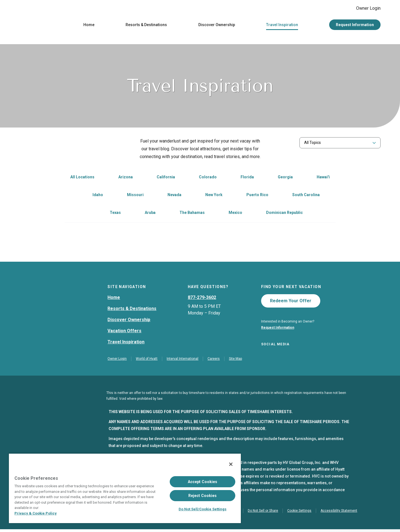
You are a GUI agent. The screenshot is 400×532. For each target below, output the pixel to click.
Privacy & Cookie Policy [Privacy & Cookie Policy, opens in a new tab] (36, 513)
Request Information (355, 26)
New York (214, 196)
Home (89, 26)
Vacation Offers (124, 332)
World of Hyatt (147, 361)
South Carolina (306, 196)
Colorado (208, 178)
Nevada (174, 196)
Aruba (150, 214)
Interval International (182, 361)
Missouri (135, 196)
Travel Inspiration (282, 26)
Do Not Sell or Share (263, 513)
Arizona (126, 178)
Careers (214, 361)
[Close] (231, 464)
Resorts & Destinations (146, 26)
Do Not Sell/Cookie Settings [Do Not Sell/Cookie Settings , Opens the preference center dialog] (202, 509)
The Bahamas (192, 214)
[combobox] (340, 144)
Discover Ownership (217, 26)
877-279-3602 (202, 299)
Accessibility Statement (339, 513)
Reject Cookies (203, 496)
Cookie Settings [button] (299, 513)
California (166, 178)
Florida (247, 178)
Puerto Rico (257, 196)
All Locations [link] (82, 178)
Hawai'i (323, 178)
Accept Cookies (203, 482)
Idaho (98, 196)
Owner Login (364, 9)
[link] (119, 179)
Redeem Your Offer (291, 302)
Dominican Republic (284, 214)
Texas (115, 214)
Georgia (285, 178)
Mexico (235, 214)
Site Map (235, 361)
